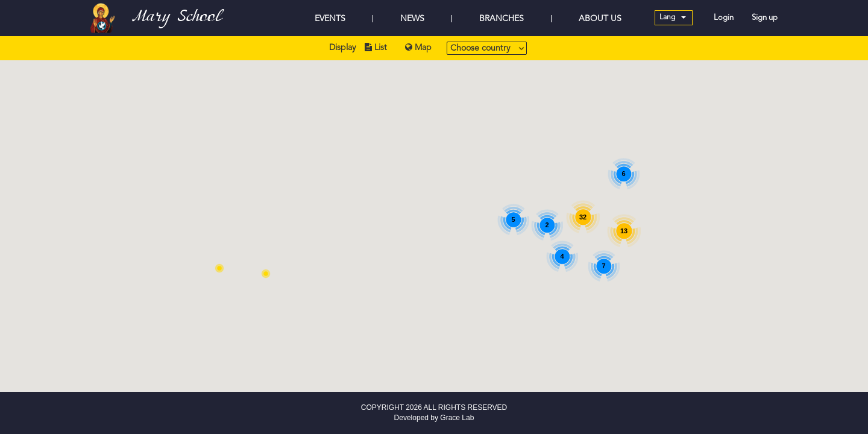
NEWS (412, 19)
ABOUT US (600, 19)
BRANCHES (502, 19)
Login (724, 18)
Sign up (765, 18)
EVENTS (330, 19)
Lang (673, 17)
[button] (266, 274)
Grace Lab (457, 418)
